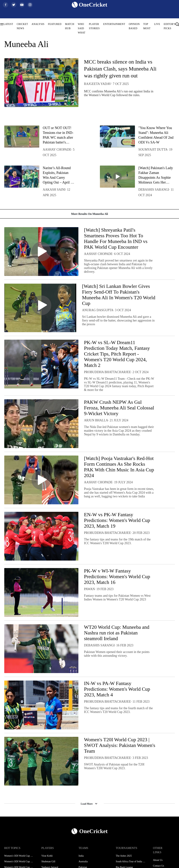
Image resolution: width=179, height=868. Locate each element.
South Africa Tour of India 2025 (131, 862)
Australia (83, 862)
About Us (158, 860)
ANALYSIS (38, 24)
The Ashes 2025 (124, 856)
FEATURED (55, 24)
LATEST (8, 24)
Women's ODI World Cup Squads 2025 (19, 862)
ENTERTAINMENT (114, 24)
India (81, 856)
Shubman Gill (48, 862)
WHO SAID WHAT (82, 28)
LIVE (157, 24)
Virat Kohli (47, 856)
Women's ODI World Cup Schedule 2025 (19, 856)
